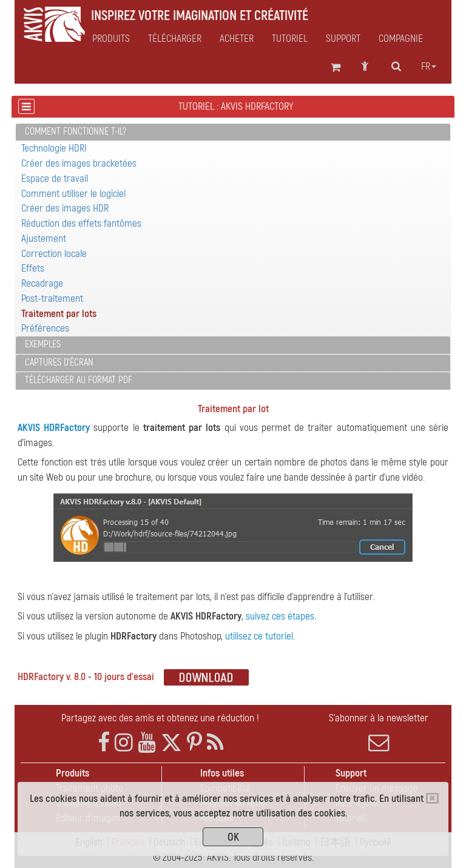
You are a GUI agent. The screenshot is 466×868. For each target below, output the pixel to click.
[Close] (432, 798)
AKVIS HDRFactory (54, 428)
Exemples (43, 344)
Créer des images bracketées (79, 163)
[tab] (233, 132)
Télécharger (175, 39)
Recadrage (42, 283)
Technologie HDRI (54, 148)
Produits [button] (111, 39)
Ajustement (44, 239)
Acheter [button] (237, 39)
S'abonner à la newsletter (379, 732)
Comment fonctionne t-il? (76, 132)
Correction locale (54, 254)
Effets (33, 268)
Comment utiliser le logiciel (73, 194)
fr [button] (429, 67)
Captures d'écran (59, 362)
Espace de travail (55, 179)
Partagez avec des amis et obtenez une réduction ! (160, 718)
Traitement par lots (59, 314)
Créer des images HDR (65, 208)
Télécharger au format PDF (79, 380)
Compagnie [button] (401, 39)
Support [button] (343, 39)
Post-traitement (52, 299)
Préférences (45, 328)
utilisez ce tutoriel (259, 636)
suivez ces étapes (280, 616)
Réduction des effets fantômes (81, 223)
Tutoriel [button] (290, 39)
